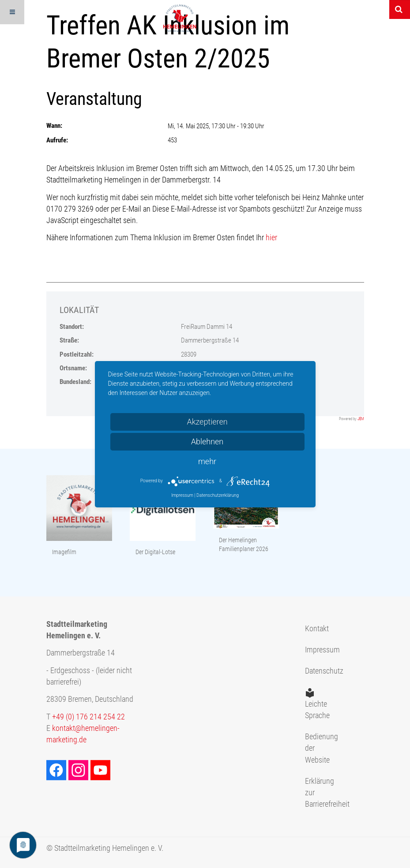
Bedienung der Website (318, 748)
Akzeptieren (207, 422)
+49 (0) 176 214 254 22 (88, 717)
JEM (361, 419)
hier (271, 238)
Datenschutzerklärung (218, 495)
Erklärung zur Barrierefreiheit (318, 793)
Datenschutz (318, 671)
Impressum (318, 650)
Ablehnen (207, 441)
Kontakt (317, 629)
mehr (207, 461)
